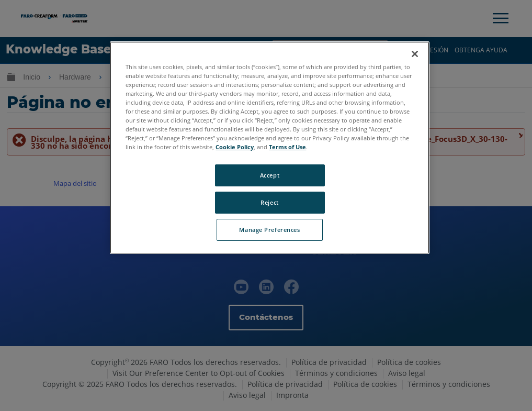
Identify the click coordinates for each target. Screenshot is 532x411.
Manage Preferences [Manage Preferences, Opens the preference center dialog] (269, 230)
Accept (270, 175)
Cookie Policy (235, 147)
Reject (269, 202)
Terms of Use (287, 147)
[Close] (415, 54)
